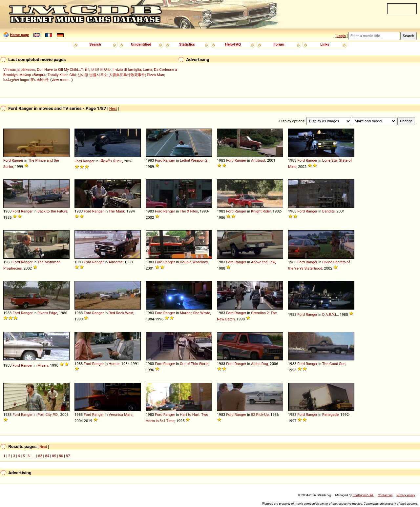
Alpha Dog (260, 364)
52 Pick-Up (260, 415)
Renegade (330, 415)
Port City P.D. (48, 415)
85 (54, 456)
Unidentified (141, 44)
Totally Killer (58, 75)
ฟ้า (87, 70)
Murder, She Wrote (195, 313)
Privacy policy (406, 495)
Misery (43, 365)
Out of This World (194, 364)
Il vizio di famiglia (127, 70)
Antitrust (258, 160)
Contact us (385, 495)
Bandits (328, 211)
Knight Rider (261, 211)
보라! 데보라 (101, 70)
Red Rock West (121, 313)
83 (40, 456)
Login (341, 36)
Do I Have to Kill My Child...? (60, 70)
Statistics (187, 44)
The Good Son (334, 364)
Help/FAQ (233, 44)
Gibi (73, 75)
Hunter (114, 364)
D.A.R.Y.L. (330, 314)
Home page (19, 35)
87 (68, 456)
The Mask (117, 211)
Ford (7, 160)
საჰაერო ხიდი (16, 80)
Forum (279, 44)
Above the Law (263, 262)
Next (113, 109)
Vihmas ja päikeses (19, 70)
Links (325, 44)
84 (47, 456)
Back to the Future (52, 211)
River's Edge (47, 313)
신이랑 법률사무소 (92, 75)
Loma (147, 70)
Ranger (18, 160)
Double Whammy (194, 262)
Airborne (116, 262)
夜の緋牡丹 (40, 80)
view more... (62, 80)
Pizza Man (156, 75)
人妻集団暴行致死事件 (127, 75)
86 (61, 456)
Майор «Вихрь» (33, 75)
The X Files (189, 211)
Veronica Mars (121, 415)
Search (95, 44)
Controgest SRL (363, 495)
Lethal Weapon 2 (194, 160)
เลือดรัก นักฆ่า (111, 161)
